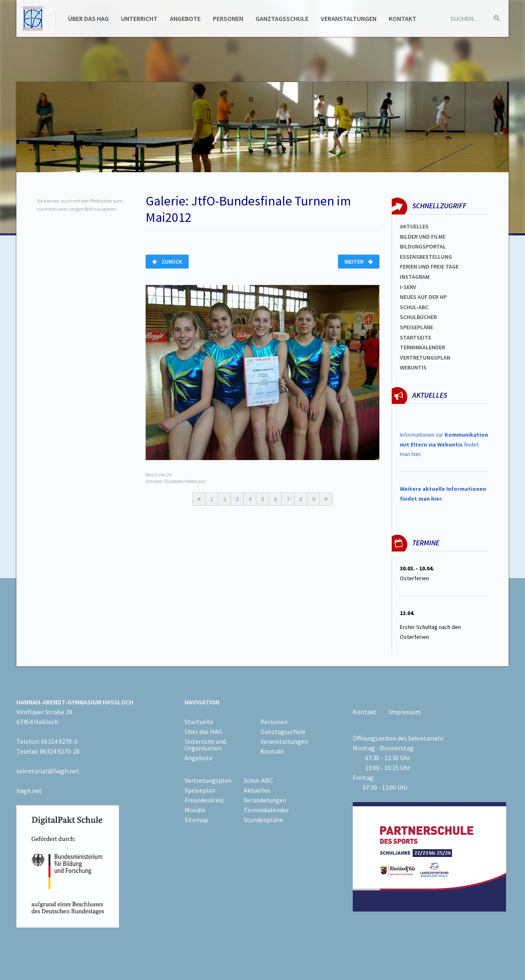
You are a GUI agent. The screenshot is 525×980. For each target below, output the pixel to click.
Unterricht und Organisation (205, 745)
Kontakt (403, 18)
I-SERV (408, 287)
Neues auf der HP (423, 297)
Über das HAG (88, 18)
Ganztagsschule (282, 18)
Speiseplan (200, 790)
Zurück (167, 262)
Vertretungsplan (425, 358)
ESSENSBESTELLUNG (426, 257)
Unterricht (139, 18)
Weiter (359, 262)
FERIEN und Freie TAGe (429, 267)
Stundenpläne (263, 820)
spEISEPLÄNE (417, 327)
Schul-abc (414, 307)
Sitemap (196, 820)
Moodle (195, 810)
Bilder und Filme (423, 237)
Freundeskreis (204, 800)
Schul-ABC (258, 780)
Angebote (185, 18)
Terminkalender (422, 347)
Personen (228, 18)
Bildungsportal (423, 246)
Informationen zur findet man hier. (444, 444)
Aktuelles (414, 226)
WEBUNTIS (413, 367)
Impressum (405, 712)
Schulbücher (418, 317)
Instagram (415, 277)
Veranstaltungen (349, 18)
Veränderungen (265, 800)
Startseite (415, 337)
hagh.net (29, 791)
